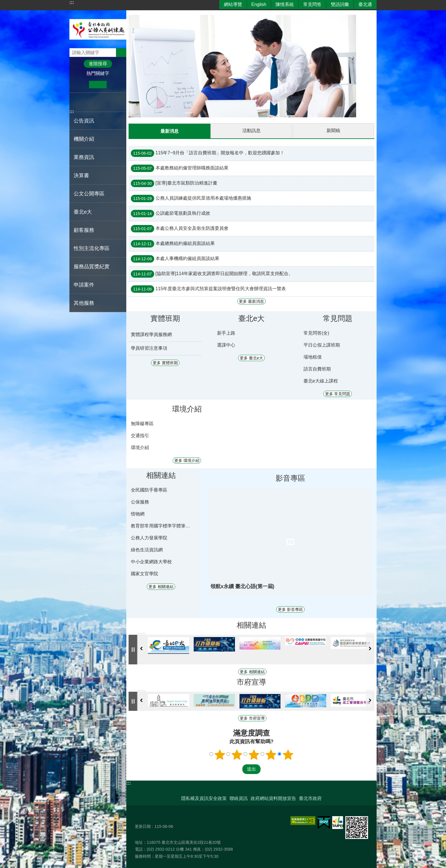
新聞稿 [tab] (333, 131)
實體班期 (165, 318)
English (259, 4)
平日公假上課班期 (322, 345)
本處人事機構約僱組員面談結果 (175, 259)
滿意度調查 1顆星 (220, 754)
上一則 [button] (141, 648)
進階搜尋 (98, 64)
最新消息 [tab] (170, 131)
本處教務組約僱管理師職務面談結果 (180, 168)
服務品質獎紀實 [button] (92, 267)
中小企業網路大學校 (151, 561)
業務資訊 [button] (84, 157)
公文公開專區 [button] (89, 194)
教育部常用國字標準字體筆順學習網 (162, 526)
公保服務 (140, 502)
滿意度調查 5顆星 (288, 754)
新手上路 (226, 333)
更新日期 (143, 826)
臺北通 (365, 4)
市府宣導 (251, 682)
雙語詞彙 (340, 4)
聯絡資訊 (239, 798)
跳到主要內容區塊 (3, 3)
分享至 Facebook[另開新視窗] (76, 102)
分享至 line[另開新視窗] (93, 102)
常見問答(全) (316, 333)
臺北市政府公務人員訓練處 (98, 29)
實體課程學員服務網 (151, 334)
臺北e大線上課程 (321, 381)
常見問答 (312, 4)
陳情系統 (285, 4)
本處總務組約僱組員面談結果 (173, 243)
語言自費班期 (317, 369)
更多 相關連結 (161, 586)
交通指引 (140, 435)
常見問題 (338, 318)
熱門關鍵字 (98, 73)
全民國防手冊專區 (149, 490)
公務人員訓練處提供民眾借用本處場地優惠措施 (191, 198)
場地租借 (313, 357)
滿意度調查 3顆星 (254, 754)
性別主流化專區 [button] (92, 248)
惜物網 (138, 514)
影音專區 (290, 478)
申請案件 (84, 285)
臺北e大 (83, 212)
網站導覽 (233, 4)
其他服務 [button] (84, 303)
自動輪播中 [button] (133, 649)
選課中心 (226, 345)
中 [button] (98, 85)
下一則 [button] (370, 648)
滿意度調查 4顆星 (271, 754)
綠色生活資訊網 (147, 549)
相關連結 (161, 475)
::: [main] (130, 14)
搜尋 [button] (121, 52)
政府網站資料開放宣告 (273, 798)
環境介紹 (187, 409)
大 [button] (115, 85)
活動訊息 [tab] (251, 131)
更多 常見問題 (338, 394)
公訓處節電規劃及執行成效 (171, 213)
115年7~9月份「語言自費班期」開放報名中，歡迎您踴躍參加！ (208, 153)
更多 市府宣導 (252, 718)
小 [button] (80, 85)
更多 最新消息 (251, 301)
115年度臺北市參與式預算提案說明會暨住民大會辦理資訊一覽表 (208, 289)
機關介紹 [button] (84, 139)
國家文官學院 (144, 573)
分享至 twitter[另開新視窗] (85, 102)
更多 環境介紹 (187, 460)
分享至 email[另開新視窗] (102, 102)
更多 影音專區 (290, 609)
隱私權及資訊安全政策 (204, 798)
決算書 (81, 175)
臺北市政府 (310, 798)
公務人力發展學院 (149, 538)
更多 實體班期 (165, 363)
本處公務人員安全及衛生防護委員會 (180, 228)
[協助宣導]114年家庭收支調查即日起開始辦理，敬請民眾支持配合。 (212, 274)
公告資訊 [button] (84, 121)
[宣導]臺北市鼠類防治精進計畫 (174, 183)
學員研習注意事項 (149, 348)
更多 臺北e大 (251, 358)
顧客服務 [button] (84, 230)
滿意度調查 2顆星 (237, 754)
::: (72, 2)
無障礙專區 (142, 423)
